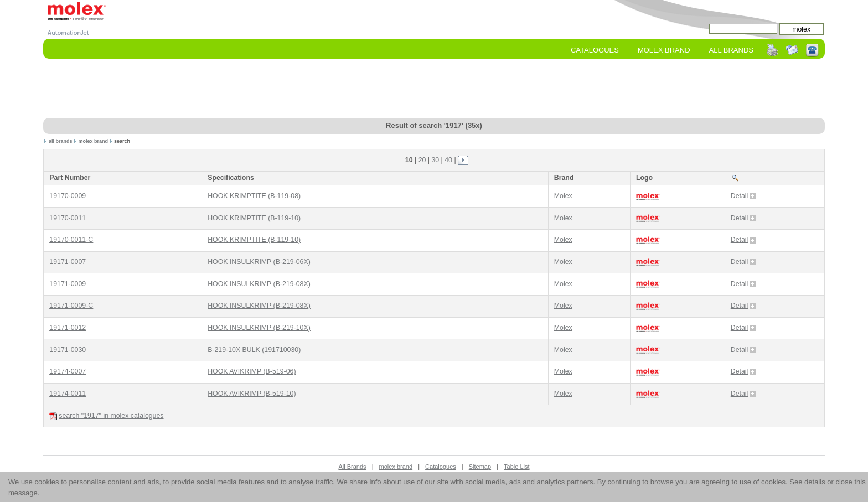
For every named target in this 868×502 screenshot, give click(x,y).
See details (807, 482)
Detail (743, 196)
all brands (61, 141)
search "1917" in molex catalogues (106, 416)
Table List (516, 467)
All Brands (731, 50)
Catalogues (595, 50)
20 (422, 160)
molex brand (93, 141)
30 (435, 160)
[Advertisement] (434, 89)
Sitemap (480, 467)
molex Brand (664, 50)
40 (448, 160)
